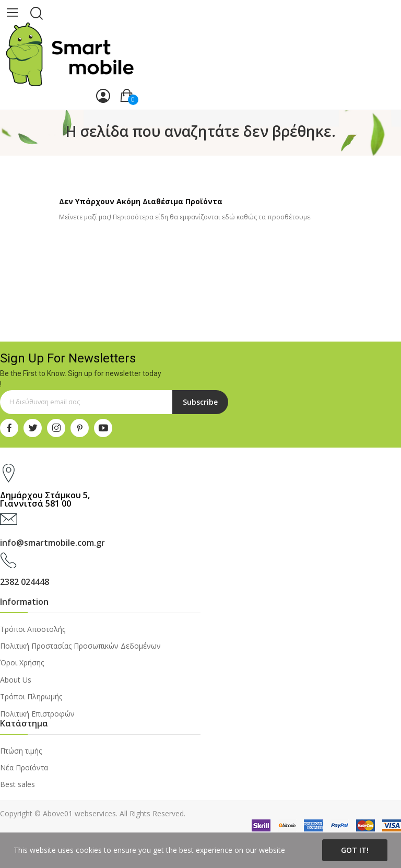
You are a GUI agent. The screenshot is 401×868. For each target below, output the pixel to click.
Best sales (17, 784)
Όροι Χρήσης (22, 662)
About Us (16, 680)
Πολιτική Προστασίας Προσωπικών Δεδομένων (80, 646)
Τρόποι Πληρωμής (31, 696)
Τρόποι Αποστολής (33, 629)
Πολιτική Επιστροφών (37, 714)
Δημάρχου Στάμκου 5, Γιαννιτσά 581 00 (45, 499)
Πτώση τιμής (21, 751)
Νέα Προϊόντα (24, 767)
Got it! (355, 850)
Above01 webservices (79, 813)
